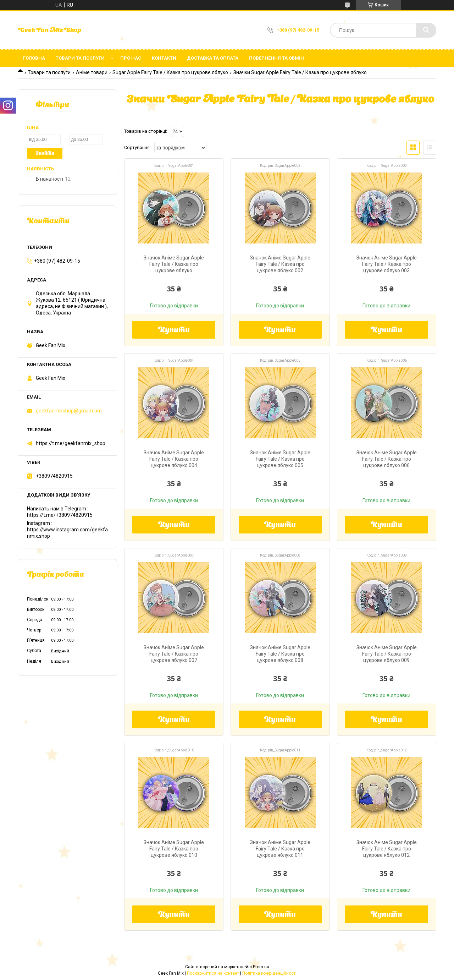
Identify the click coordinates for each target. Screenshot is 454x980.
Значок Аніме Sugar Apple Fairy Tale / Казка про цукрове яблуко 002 (280, 264)
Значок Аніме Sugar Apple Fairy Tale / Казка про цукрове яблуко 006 (387, 459)
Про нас (131, 58)
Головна (34, 58)
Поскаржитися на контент (213, 973)
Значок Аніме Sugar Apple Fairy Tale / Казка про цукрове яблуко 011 (280, 849)
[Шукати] (426, 30)
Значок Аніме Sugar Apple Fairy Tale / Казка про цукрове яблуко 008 (280, 654)
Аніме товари (92, 72)
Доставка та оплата (213, 58)
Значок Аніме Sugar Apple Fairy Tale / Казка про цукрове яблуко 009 (387, 654)
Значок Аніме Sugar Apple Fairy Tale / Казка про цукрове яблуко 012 (387, 849)
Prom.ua (261, 967)
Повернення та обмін (276, 58)
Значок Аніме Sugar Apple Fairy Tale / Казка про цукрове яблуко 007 (174, 654)
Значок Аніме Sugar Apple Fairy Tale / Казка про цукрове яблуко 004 (174, 459)
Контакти (164, 58)
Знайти (45, 154)
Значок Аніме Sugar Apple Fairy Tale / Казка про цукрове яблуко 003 (387, 264)
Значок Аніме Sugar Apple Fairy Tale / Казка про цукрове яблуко (174, 264)
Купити (174, 330)
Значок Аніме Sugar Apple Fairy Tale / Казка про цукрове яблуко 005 (280, 459)
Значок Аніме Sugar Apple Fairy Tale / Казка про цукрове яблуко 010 (174, 849)
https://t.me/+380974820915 (60, 515)
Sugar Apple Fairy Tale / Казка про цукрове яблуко (170, 72)
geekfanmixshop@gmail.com (69, 411)
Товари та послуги (80, 58)
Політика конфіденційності (269, 973)
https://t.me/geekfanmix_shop (71, 443)
